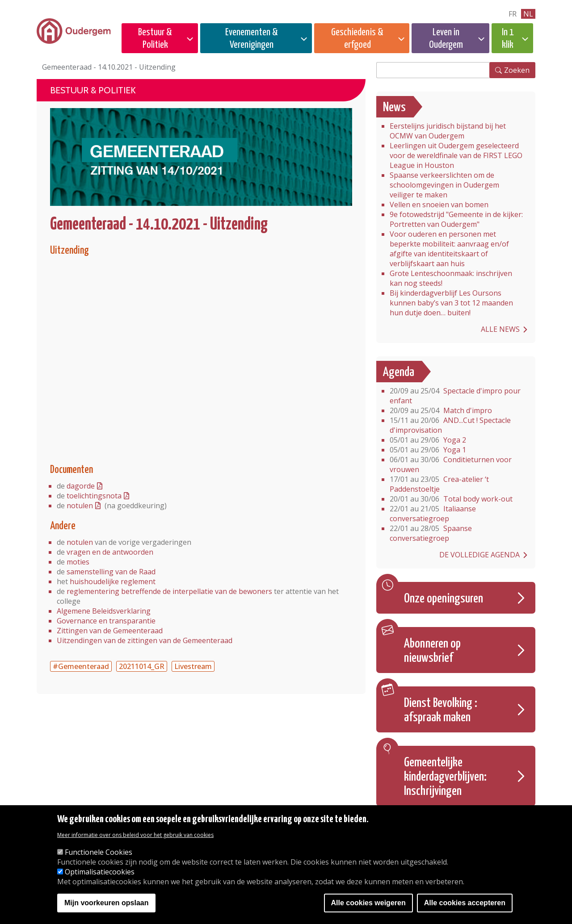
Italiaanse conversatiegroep (433, 514)
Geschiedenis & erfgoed (357, 39)
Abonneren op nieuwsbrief (432, 651)
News (394, 108)
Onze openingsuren (444, 599)
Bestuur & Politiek (155, 39)
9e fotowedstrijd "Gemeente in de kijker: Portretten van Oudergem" (456, 219)
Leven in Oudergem (446, 39)
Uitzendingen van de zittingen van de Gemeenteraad (145, 640)
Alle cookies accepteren (465, 903)
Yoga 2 (428, 440)
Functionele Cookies (99, 852)
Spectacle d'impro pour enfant (455, 396)
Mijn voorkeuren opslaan (106, 903)
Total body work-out (451, 499)
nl (528, 14)
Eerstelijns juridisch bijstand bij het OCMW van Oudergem (448, 131)
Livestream (193, 666)
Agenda (399, 372)
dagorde (81, 486)
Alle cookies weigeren (368, 903)
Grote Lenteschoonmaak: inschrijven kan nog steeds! (451, 278)
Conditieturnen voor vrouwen (451, 464)
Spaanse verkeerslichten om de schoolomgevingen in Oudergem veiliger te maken (444, 185)
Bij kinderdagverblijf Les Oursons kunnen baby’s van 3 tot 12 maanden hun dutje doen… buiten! (451, 303)
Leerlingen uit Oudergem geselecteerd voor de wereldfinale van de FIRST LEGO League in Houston (456, 155)
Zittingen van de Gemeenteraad (110, 631)
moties (78, 562)
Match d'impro (441, 410)
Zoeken (517, 70)
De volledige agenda (479, 555)
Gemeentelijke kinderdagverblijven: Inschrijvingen (445, 777)
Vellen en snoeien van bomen (439, 205)
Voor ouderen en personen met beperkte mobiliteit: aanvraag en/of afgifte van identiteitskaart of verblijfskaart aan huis (449, 249)
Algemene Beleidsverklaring (104, 611)
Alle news (500, 329)
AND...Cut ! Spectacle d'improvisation (450, 425)
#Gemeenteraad (81, 666)
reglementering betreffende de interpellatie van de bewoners (169, 591)
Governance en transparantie (106, 621)
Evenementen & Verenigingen (252, 39)
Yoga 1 (428, 450)
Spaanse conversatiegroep (431, 533)
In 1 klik (508, 39)
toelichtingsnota (94, 496)
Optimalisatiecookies (100, 872)
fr (513, 14)
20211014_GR (142, 666)
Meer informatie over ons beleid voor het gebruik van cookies (135, 835)
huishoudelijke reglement (113, 581)
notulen (80, 506)
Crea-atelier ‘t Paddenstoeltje (439, 484)
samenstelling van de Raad (111, 572)
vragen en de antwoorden (110, 552)
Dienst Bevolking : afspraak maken (441, 711)
